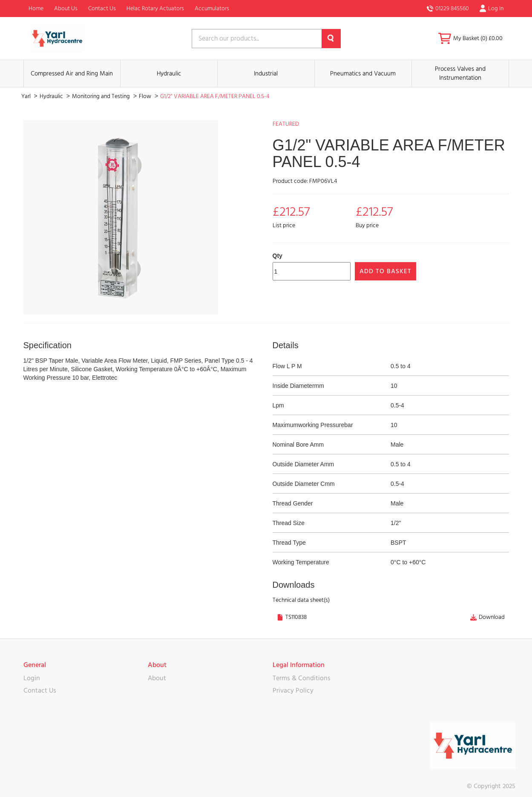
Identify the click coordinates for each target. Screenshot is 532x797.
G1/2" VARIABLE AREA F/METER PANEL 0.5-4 (215, 96)
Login (32, 678)
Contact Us (102, 9)
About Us (66, 9)
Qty (278, 256)
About (157, 678)
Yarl (27, 96)
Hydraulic (169, 74)
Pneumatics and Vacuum (363, 74)
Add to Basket (385, 271)
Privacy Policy (293, 690)
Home (36, 9)
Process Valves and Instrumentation (460, 73)
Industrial (266, 74)
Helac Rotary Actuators (155, 9)
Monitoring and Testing (102, 96)
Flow (146, 96)
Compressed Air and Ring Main (72, 74)
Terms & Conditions (302, 678)
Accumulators (212, 9)
